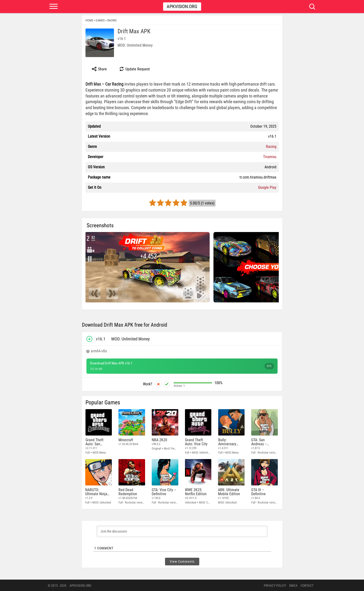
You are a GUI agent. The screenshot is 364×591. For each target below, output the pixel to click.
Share (99, 69)
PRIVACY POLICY (275, 585)
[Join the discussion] (182, 531)
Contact (307, 585)
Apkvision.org (182, 6)
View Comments (182, 561)
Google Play (267, 187)
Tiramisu (270, 157)
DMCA (293, 585)
